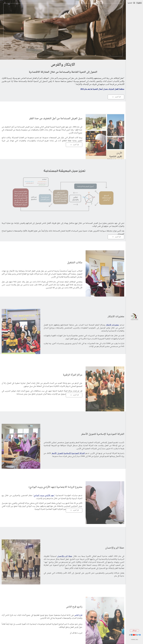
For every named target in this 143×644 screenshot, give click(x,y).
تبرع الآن (134, 631)
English (139, 3)
